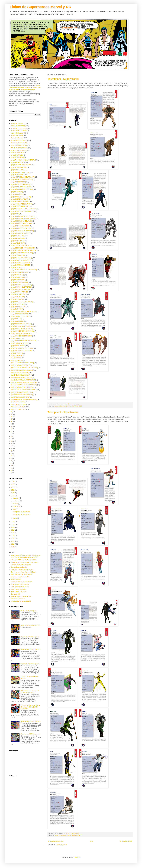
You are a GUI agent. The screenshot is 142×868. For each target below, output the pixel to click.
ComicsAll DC (15, 594)
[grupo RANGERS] (17, 309)
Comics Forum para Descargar (21, 565)
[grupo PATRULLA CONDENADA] (22, 302)
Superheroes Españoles (19, 589)
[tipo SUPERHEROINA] (18, 404)
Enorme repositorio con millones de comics (25, 562)
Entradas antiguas (126, 841)
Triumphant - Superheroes (63, 412)
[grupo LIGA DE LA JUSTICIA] (21, 260)
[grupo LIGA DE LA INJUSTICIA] (21, 258)
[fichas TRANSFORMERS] (19, 148)
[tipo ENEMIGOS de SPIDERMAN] (22, 392)
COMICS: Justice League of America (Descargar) (30, 692)
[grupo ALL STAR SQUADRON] (21, 165)
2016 (13, 527)
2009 (13, 547)
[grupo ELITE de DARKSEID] (20, 184)
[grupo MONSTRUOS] (18, 277)
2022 (13, 490)
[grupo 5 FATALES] (17, 155)
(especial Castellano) (61, 406)
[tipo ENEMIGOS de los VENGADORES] (24, 390)
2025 (13, 484)
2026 (13, 482)
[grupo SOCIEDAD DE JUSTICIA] (22, 329)
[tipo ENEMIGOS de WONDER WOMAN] (24, 400)
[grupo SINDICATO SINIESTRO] (21, 324)
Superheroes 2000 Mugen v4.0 (31, 649)
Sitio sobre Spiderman (18, 599)
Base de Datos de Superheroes (21, 596)
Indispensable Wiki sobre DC (20, 577)
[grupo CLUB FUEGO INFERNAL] (22, 180)
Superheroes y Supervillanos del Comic (23, 572)
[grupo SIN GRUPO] (17, 321)
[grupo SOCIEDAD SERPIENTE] (21, 336)
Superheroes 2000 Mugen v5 (30, 637)
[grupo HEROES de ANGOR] (20, 226)
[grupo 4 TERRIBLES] (18, 153)
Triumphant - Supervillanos (63, 79)
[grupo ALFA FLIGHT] (18, 162)
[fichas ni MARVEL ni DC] (75, 406)
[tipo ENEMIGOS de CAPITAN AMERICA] (24, 368)
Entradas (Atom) (62, 845)
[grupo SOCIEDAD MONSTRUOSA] (22, 331)
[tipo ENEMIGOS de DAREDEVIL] (22, 370)
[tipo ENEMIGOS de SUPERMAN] (22, 395)
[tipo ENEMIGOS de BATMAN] (21, 365)
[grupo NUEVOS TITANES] (19, 292)
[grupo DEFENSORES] (18, 182)
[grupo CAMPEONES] (18, 175)
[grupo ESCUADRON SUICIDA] (21, 187)
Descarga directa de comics (20, 584)
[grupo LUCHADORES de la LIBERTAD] (24, 270)
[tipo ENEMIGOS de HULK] (20, 373)
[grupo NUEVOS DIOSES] (19, 282)
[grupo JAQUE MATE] (18, 243)
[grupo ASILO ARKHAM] (19, 167)
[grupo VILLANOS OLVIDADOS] (21, 351)
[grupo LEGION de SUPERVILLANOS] (23, 250)
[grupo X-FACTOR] (17, 353)
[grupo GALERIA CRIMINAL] (20, 202)
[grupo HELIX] (15, 214)
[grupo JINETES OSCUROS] (20, 245)
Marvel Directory (16, 579)
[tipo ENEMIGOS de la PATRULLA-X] (23, 380)
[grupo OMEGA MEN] (18, 297)
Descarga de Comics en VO (20, 587)
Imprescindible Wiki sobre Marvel (21, 575)
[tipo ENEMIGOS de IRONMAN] (21, 375)
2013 (13, 536)
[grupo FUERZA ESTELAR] (20, 199)
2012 (13, 538)
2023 (13, 487)
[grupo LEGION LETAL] (18, 255)
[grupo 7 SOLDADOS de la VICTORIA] (23, 160)
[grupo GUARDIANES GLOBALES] (22, 211)
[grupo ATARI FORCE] (18, 170)
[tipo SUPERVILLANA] (18, 407)
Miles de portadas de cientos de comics (23, 560)
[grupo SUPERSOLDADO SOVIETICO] (23, 341)
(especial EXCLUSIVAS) (19, 131)
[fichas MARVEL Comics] (19, 140)
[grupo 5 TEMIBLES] (17, 158)
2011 (13, 541)
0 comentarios (75, 404)
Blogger (78, 857)
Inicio (92, 841)
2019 (13, 496)
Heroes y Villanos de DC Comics (21, 582)
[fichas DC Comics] (17, 138)
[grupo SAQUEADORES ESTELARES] (23, 312)
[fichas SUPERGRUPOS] (19, 145)
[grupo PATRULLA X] (18, 304)
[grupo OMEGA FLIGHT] (19, 294)
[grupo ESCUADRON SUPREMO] (22, 189)
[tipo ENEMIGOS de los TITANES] (22, 387)
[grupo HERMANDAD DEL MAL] (21, 221)
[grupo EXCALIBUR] (17, 194)
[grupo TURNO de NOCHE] (20, 343)
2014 (13, 533)
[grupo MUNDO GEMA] (18, 280)
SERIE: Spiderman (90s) (29, 611)
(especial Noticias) (17, 136)
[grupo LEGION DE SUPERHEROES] (23, 248)
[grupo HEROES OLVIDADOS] (21, 228)
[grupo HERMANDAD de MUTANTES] (23, 219)
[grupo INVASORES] (17, 241)
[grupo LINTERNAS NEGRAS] (21, 263)
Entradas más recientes (56, 841)
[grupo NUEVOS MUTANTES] (20, 289)
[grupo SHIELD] (16, 319)
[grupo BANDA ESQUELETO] (20, 172)
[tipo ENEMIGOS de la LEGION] (21, 377)
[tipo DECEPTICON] (17, 360)
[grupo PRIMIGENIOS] (18, 307)
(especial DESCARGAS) (19, 128)
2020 (13, 493)
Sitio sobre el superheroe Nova (21, 601)
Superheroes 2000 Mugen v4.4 (31, 721)
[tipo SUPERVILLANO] (18, 409)
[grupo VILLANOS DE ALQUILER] (22, 348)
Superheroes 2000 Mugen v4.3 (31, 664)
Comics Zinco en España (19, 567)
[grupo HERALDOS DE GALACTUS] (23, 216)
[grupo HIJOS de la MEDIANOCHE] (22, 231)
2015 (13, 530)
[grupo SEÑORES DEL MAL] (20, 316)
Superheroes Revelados (19, 592)
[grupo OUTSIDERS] (18, 299)
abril (15, 509)
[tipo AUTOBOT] (16, 358)
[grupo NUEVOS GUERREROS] (21, 287)
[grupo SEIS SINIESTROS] (19, 314)
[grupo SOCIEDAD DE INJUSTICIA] (22, 326)
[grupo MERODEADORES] (19, 272)
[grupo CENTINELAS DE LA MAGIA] (23, 177)
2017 (13, 524)
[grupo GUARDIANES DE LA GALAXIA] (24, 209)
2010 (13, 544)
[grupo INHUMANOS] (18, 238)
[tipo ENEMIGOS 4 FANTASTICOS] (22, 363)
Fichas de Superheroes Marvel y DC (40, 7)
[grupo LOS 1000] (17, 268)
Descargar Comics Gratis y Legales (22, 570)
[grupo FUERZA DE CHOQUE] (21, 197)
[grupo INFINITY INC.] (18, 236)
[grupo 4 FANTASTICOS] (19, 150)
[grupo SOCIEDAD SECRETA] (21, 333)
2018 (13, 522)
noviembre (17, 501)
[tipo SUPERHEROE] (18, 402)
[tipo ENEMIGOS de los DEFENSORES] (24, 385)
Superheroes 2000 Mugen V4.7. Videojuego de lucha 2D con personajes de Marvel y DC (26, 556)
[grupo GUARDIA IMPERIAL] (20, 206)
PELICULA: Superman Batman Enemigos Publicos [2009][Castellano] (31, 707)
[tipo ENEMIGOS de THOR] (20, 397)
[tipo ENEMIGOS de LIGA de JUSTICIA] (24, 382)
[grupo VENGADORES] (18, 346)
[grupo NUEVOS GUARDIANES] (21, 285)
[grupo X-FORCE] (17, 356)
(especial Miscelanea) (18, 133)
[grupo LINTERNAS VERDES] (21, 265)
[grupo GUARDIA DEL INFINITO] (21, 204)
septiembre (17, 507)
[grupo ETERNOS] (17, 192)
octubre (16, 504)
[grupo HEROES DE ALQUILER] (21, 224)
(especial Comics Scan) (18, 126)
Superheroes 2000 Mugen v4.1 (31, 734)
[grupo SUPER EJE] (17, 338)
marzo (15, 518)
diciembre (16, 498)
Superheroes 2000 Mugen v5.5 (31, 625)
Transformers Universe (28, 90)
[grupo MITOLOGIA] (17, 275)
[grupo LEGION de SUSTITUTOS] (22, 253)
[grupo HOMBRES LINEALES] (21, 233)
